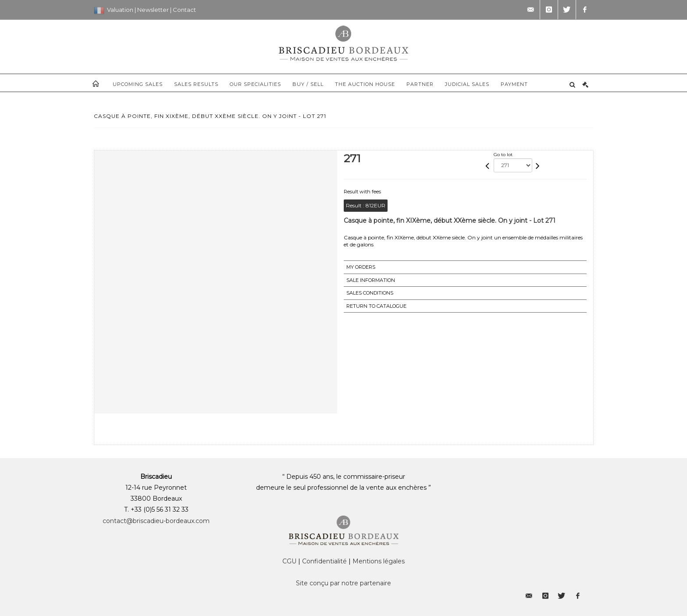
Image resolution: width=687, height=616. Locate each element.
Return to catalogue (376, 306)
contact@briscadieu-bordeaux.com (156, 521)
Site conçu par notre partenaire (343, 583)
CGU (289, 561)
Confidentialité (324, 561)
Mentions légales (379, 561)
